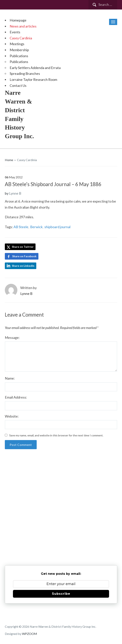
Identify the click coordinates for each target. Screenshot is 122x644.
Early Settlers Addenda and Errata (35, 68)
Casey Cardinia (21, 38)
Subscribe (61, 594)
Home (9, 160)
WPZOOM (30, 634)
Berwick (36, 227)
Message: (12, 338)
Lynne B (15, 193)
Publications (19, 56)
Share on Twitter (20, 247)
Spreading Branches (25, 73)
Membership (19, 50)
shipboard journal (57, 227)
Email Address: (16, 397)
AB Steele (21, 227)
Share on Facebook (24, 256)
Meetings (17, 44)
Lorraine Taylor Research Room (33, 79)
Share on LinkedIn (23, 266)
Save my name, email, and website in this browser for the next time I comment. (56, 435)
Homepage (18, 20)
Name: (10, 378)
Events (15, 32)
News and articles (23, 26)
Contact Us (18, 85)
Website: (12, 416)
